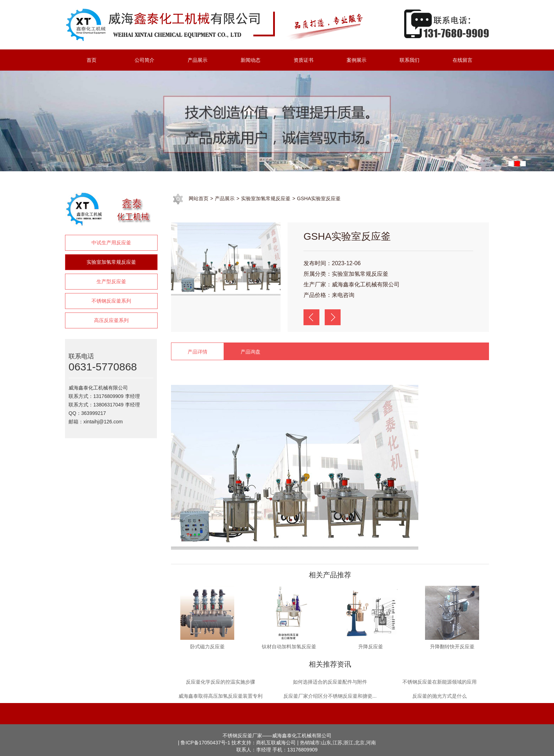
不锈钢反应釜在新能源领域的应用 (440, 682)
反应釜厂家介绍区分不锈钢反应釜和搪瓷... (330, 696)
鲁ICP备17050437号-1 (205, 743)
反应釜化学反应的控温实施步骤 (220, 682)
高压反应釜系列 (111, 320)
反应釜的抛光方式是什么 (440, 696)
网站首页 (199, 198)
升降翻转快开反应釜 (452, 647)
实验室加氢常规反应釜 (111, 262)
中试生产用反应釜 (111, 243)
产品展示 (225, 198)
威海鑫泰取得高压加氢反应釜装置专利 (220, 696)
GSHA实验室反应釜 (319, 198)
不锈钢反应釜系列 (111, 301)
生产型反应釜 (111, 281)
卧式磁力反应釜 (207, 647)
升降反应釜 (371, 647)
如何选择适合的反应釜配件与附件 (330, 682)
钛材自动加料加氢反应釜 (289, 647)
